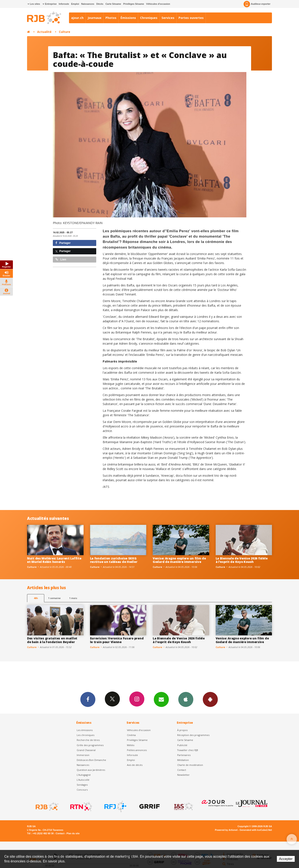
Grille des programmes (90, 745)
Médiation (183, 760)
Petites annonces (137, 750)
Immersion (83, 755)
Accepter (286, 859)
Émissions (128, 18)
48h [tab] (36, 598)
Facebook (88, 699)
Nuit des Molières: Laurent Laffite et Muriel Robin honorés (54, 560)
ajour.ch (77, 18)
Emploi (75, 4)
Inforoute (64, 4)
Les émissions (85, 730)
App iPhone (186, 699)
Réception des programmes (193, 735)
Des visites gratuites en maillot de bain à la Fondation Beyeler (52, 640)
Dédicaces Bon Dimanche (91, 760)
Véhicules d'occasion (158, 4)
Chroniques (149, 18)
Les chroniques (85, 735)
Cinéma (131, 735)
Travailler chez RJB (188, 750)
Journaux (95, 18)
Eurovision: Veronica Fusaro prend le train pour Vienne (117, 640)
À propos (182, 730)
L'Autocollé (83, 780)
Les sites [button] (34, 4)
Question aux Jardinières (91, 770)
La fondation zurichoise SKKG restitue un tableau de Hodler (114, 560)
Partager (63, 243)
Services (168, 18)
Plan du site (73, 833)
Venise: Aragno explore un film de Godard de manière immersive (179, 560)
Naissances (88, 4)
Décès (100, 4)
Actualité (44, 32)
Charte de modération (190, 765)
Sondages (82, 785)
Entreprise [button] (50, 4)
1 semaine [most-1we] (54, 598)
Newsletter (183, 775)
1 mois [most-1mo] (73, 598)
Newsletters (161, 699)
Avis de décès (135, 765)
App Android (210, 699)
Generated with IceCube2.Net (256, 830)
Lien (61, 259)
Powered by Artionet (226, 830)
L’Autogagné (84, 775)
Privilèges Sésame (134, 4)
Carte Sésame (113, 4)
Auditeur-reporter (257, 4)
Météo (131, 745)
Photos (111, 18)
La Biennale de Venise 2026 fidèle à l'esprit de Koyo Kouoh (242, 560)
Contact (182, 770)
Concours (82, 790)
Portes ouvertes (191, 18)
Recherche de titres (88, 740)
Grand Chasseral (86, 750)
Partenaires (184, 755)
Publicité (182, 745)
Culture (65, 32)
